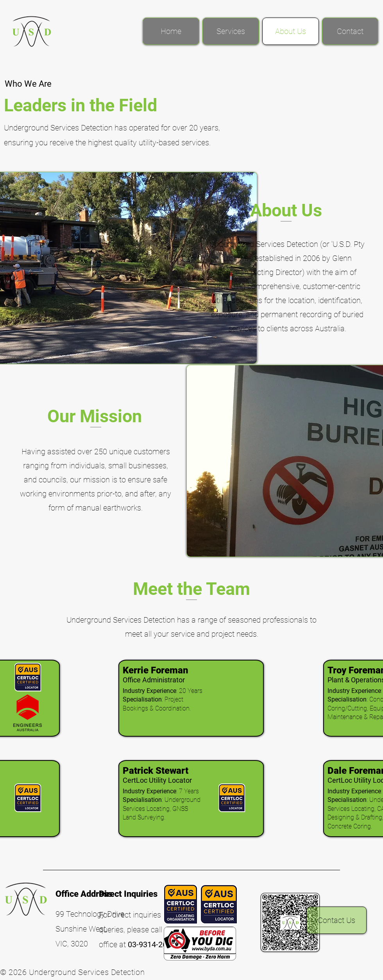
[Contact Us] (336, 920)
